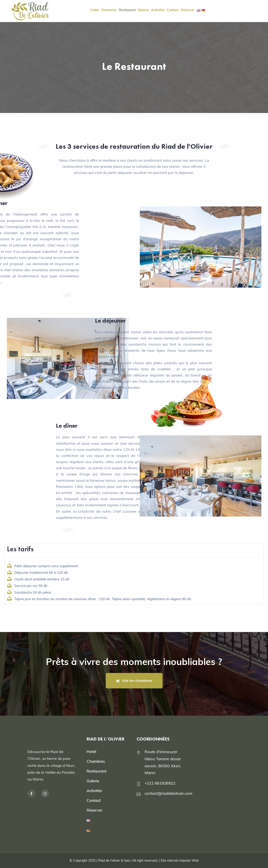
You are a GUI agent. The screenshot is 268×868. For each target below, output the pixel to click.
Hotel (91, 751)
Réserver (94, 810)
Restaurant (96, 771)
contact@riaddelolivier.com (168, 793)
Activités (94, 791)
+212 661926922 (160, 783)
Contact (94, 800)
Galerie (93, 781)
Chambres (96, 761)
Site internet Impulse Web (180, 860)
